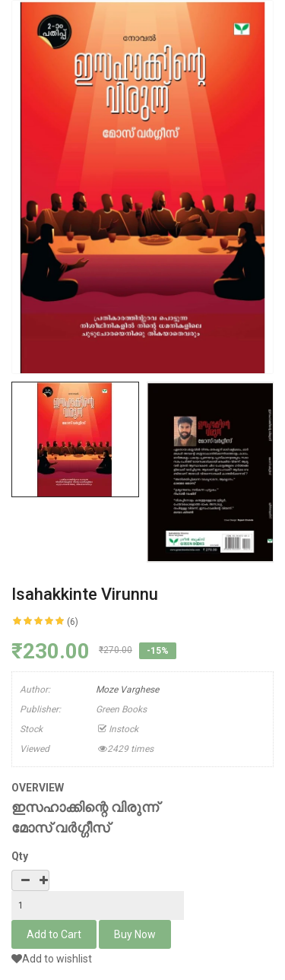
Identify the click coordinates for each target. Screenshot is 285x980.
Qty (20, 856)
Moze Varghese (127, 690)
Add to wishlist (52, 959)
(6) (73, 622)
